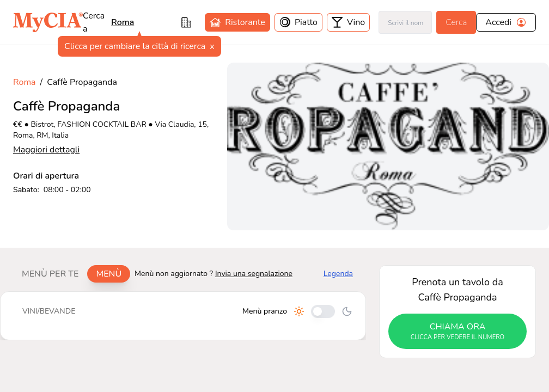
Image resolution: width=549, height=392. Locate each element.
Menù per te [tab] (50, 274)
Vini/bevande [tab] (49, 311)
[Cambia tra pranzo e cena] (323, 311)
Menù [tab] (109, 274)
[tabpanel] (183, 316)
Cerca (456, 22)
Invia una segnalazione (254, 274)
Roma (25, 82)
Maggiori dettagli (46, 150)
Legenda (338, 274)
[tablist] (72, 274)
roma (123, 22)
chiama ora (457, 332)
